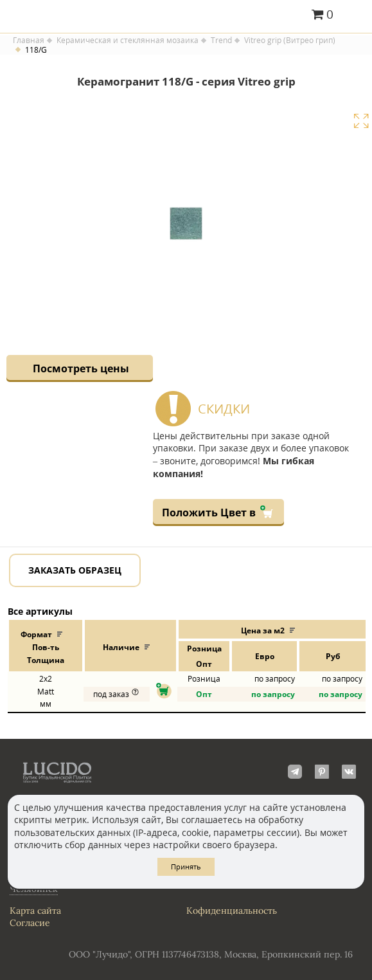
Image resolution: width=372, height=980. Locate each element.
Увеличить (361, 121)
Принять (186, 867)
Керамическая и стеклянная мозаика (128, 41)
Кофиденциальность (232, 911)
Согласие (30, 923)
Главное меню (354, 15)
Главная (29, 41)
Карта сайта (35, 911)
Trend (221, 41)
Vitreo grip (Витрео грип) (290, 41)
